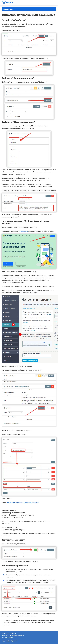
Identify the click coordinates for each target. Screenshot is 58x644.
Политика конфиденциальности (13, 635)
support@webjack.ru (10, 641)
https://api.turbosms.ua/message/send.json (23, 503)
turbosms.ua (24, 231)
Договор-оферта (7, 637)
